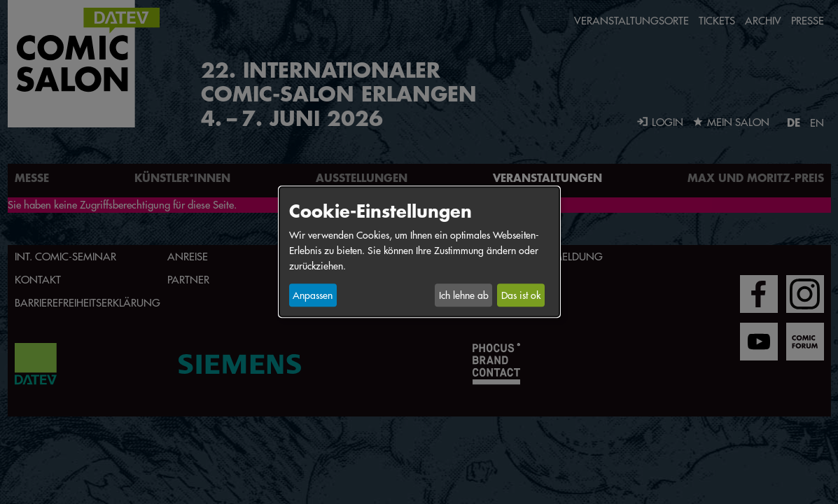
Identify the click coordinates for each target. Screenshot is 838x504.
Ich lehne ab (464, 295)
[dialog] (419, 252)
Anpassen (313, 295)
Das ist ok (521, 295)
